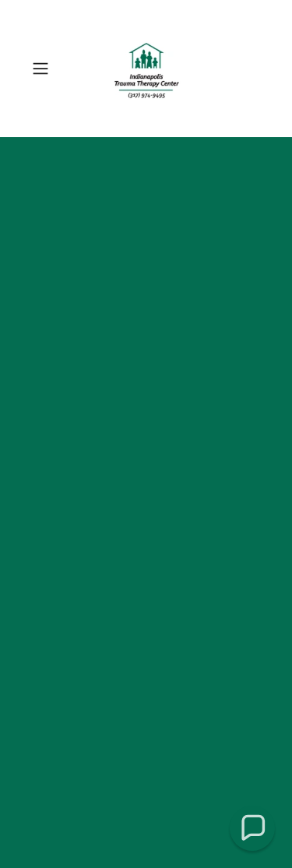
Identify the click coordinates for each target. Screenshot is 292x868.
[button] (43, 69)
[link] (146, 69)
